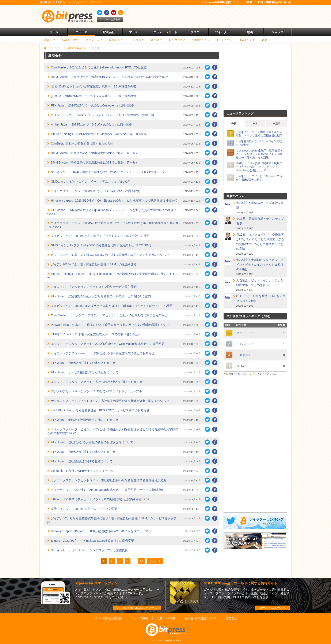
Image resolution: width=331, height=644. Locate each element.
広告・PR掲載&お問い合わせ (273, 2)
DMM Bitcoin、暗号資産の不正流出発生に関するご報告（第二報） (95, 153)
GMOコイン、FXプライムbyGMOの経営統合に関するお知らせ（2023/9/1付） (103, 245)
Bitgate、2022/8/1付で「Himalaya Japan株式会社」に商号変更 (92, 541)
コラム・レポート (165, 32)
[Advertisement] (214, 16)
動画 (250, 32)
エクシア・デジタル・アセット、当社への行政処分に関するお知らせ (97, 382)
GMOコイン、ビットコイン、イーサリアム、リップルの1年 (91, 181)
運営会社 (231, 618)
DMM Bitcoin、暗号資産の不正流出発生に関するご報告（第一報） (95, 162)
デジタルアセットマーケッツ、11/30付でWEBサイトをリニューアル (96, 391)
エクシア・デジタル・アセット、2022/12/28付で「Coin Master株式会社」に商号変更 (108, 344)
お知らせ (50, 40)
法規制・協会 (71, 40)
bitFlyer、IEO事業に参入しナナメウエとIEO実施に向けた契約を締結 (96, 499)
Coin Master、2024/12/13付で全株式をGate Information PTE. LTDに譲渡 (99, 67)
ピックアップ (94, 40)
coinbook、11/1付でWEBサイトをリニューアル (82, 471)
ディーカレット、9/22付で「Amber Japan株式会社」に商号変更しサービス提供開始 (107, 490)
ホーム (54, 32)
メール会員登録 (110, 19)
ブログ (195, 32)
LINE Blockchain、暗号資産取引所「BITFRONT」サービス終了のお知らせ (100, 410)
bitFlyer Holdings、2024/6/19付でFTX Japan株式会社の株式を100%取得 (99, 134)
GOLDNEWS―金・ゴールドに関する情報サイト (241, 583)
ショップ (277, 32)
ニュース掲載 (243, 2)
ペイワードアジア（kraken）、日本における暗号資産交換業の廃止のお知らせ (103, 353)
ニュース (81, 32)
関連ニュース (118, 40)
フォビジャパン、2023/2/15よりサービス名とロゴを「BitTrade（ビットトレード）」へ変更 (112, 306)
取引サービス (177, 40)
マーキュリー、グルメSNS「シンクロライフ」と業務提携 (89, 550)
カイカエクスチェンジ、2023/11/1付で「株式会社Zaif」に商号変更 (95, 191)
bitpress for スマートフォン (96, 583)
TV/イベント (247, 40)
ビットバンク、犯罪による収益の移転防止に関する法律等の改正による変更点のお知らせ (110, 255)
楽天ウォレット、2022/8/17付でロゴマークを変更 (84, 509)
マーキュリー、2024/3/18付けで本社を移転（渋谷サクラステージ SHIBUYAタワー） (108, 172)
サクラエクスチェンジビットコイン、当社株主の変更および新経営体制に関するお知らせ (110, 401)
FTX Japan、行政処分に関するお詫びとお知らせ (83, 363)
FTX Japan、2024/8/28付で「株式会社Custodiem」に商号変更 (92, 105)
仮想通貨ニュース (77, 48)
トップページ (54, 48)
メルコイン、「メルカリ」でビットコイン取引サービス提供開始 (94, 287)
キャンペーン (224, 40)
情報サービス (201, 40)
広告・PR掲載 (166, 618)
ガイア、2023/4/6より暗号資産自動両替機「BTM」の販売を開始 (94, 264)
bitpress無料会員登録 (108, 618)
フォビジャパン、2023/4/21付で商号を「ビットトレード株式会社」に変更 (100, 236)
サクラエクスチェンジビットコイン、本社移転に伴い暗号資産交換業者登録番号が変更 (109, 480)
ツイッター (222, 32)
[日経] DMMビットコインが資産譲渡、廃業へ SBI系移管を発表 (94, 86)
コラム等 (138, 40)
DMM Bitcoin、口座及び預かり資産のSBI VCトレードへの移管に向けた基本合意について (110, 77)
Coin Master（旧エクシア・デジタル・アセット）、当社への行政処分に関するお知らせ (109, 315)
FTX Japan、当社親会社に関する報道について (82, 461)
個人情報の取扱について (201, 618)
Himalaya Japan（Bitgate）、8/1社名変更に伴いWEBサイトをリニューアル (101, 531)
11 (141, 561)
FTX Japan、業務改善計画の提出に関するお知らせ (85, 420)
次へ (155, 561)
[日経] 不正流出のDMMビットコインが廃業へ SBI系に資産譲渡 (94, 96)
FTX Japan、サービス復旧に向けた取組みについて (85, 372)
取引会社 (109, 32)
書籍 (265, 40)
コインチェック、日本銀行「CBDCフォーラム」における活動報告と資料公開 (102, 115)
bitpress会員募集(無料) (216, 2)
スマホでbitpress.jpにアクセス (137, 608)
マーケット (136, 32)
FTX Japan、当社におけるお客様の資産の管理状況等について (92, 442)
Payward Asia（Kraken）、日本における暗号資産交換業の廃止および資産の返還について (110, 325)
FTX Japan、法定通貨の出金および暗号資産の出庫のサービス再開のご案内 (101, 296)
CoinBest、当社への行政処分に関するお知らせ (82, 143)
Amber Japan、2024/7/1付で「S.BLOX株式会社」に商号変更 (91, 124)
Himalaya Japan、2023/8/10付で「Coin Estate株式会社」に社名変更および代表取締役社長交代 (114, 201)
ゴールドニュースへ (273, 608)
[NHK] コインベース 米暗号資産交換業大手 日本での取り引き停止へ (96, 334)
